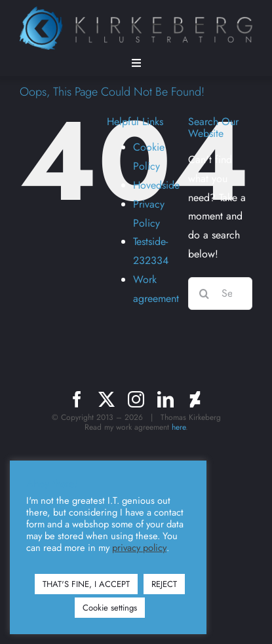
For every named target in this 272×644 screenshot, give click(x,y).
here (179, 427)
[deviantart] (195, 399)
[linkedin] (165, 399)
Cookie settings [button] (110, 608)
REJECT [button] (164, 584)
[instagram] (136, 399)
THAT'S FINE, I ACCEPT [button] (86, 584)
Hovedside (156, 185)
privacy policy (139, 548)
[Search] (204, 294)
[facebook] (77, 399)
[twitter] (107, 399)
